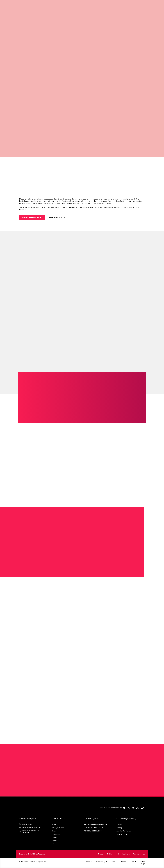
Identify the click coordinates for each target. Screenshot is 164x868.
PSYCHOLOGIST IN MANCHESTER (96, 825)
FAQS (54, 844)
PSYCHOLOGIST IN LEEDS (93, 831)
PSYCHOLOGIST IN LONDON (94, 828)
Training (119, 828)
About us (55, 825)
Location (54, 841)
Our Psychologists (58, 828)
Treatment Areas (122, 834)
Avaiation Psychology (124, 831)
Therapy (119, 825)
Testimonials (56, 834)
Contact (54, 837)
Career (54, 831)
